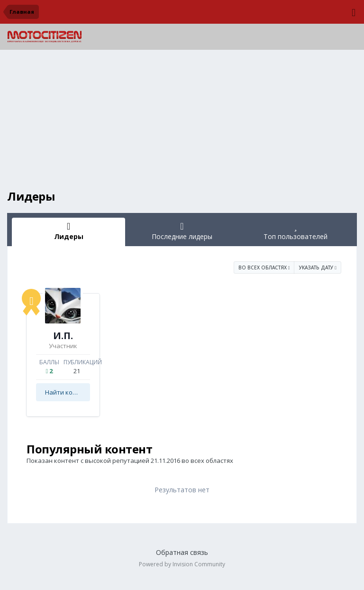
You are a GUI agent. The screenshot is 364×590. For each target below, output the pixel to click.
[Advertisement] (182, 123)
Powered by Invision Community (182, 564)
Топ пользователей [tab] (296, 231)
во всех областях (264, 267)
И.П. (63, 336)
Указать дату (318, 267)
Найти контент (68, 392)
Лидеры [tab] (68, 231)
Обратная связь (182, 552)
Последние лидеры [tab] (182, 231)
